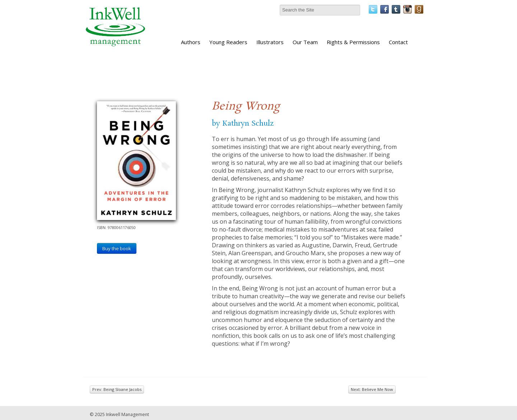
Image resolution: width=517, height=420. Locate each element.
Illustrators (270, 42)
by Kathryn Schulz (243, 123)
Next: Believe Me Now (372, 389)
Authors (191, 42)
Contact (398, 42)
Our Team (305, 42)
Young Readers (228, 42)
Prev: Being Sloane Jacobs (117, 389)
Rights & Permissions (353, 42)
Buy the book (117, 248)
